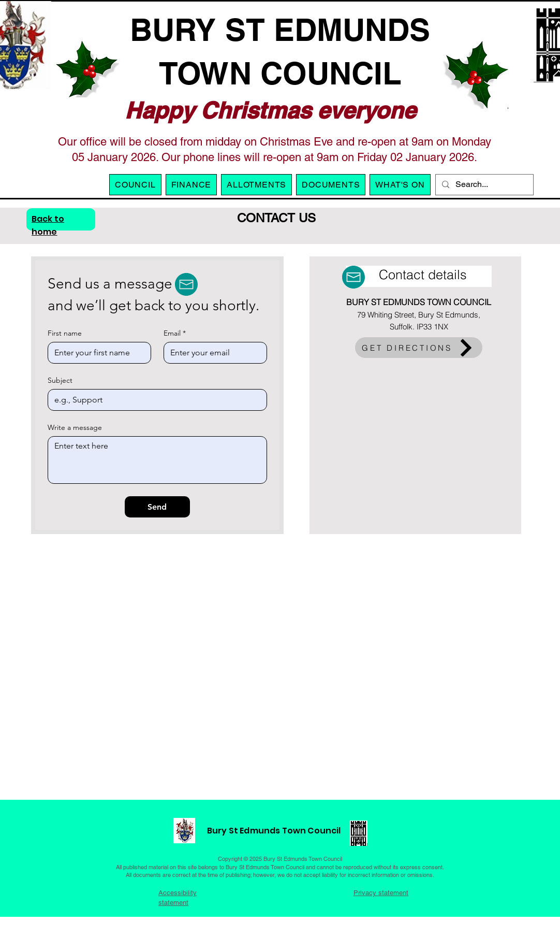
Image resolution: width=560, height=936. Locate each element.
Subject (60, 380)
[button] (256, 185)
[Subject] (154, 400)
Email (175, 333)
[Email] (212, 353)
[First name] (96, 353)
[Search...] (483, 185)
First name (65, 333)
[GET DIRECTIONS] (419, 348)
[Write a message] (157, 460)
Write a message (75, 428)
